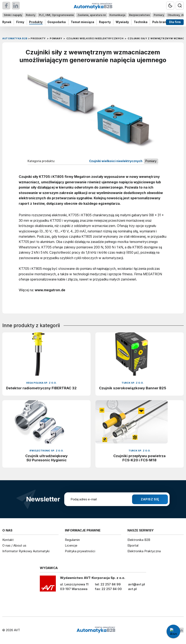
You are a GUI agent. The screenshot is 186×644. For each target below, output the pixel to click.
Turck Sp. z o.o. (133, 383)
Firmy (20, 22)
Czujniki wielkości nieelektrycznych (116, 161)
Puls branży (161, 22)
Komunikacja (118, 15)
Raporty (105, 22)
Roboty (31, 15)
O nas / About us (14, 545)
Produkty (36, 22)
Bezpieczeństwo (140, 15)
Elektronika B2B (139, 540)
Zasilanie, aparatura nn (92, 15)
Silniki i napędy (13, 15)
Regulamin (72, 540)
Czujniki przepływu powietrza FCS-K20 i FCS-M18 (139, 458)
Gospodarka (57, 22)
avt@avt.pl (136, 584)
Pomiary (159, 15)
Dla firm (175, 22)
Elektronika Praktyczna (144, 551)
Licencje (71, 545)
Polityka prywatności (80, 551)
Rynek (7, 22)
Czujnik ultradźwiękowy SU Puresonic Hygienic (46, 458)
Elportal (133, 545)
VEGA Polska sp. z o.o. (41, 383)
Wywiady (122, 22)
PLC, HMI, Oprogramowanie (56, 15)
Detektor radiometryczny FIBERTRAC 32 (41, 388)
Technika (141, 22)
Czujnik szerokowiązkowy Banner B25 (133, 388)
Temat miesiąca (82, 22)
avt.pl (132, 589)
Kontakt (8, 540)
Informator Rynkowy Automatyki (26, 551)
